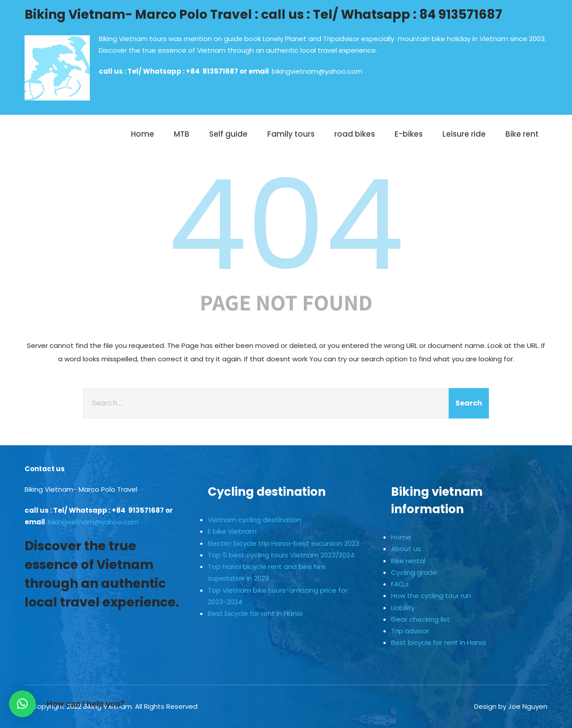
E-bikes (409, 134)
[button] (22, 704)
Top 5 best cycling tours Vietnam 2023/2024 (281, 555)
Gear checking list (421, 619)
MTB (182, 134)
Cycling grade (414, 572)
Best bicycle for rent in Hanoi (255, 613)
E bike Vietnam (232, 531)
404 (286, 225)
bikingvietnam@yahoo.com (317, 71)
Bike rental (408, 561)
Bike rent (522, 134)
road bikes (355, 134)
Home (143, 134)
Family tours (291, 134)
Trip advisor (410, 631)
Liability (403, 608)
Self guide (228, 134)
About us (406, 549)
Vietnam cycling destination (254, 520)
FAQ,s (400, 584)
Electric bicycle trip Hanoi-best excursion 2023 (284, 543)
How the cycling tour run (431, 596)
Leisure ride (464, 134)
